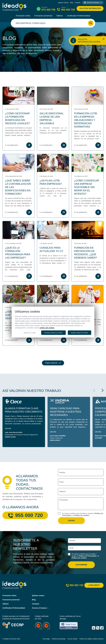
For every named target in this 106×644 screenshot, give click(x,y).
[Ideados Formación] (14, 7)
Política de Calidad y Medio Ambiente (92, 639)
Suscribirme (81, 565)
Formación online (23, 16)
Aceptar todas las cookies (79, 333)
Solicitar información (90, 8)
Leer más (8, 428)
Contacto (78, 3)
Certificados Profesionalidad (78, 16)
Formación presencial (43, 16)
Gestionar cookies (30, 333)
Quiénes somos (38, 596)
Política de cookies (82, 515)
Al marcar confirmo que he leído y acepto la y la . (83, 514)
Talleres (60, 16)
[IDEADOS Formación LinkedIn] (94, 628)
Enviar (71, 521)
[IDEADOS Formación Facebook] (102, 628)
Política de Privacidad (87, 556)
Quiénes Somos (63, 3)
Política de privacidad (59, 639)
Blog (72, 3)
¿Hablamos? (94, 585)
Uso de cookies (72, 639)
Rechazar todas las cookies (53, 333)
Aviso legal (46, 639)
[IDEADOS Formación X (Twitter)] (98, 628)
